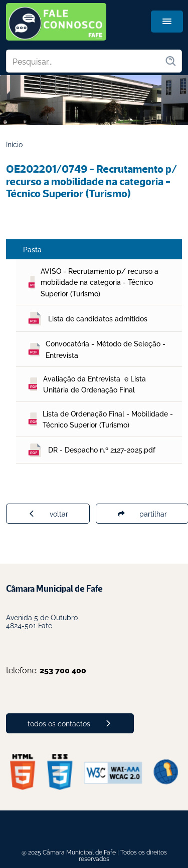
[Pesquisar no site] (85, 61)
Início (14, 144)
